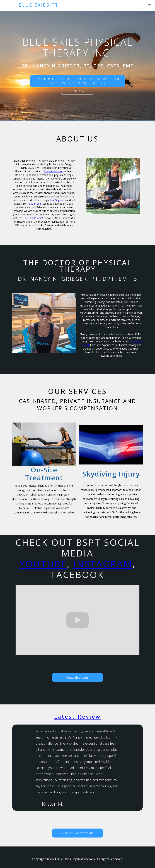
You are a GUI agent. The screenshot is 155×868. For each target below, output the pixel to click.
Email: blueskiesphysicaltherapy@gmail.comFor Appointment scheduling (77, 81)
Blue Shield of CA (34, 218)
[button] (150, 5)
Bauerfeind (35, 204)
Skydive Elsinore (53, 171)
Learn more (78, 91)
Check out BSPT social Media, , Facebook (77, 559)
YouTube (43, 564)
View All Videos (77, 678)
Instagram (103, 564)
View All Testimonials (78, 833)
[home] (123, 5)
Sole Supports (58, 200)
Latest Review (77, 717)
